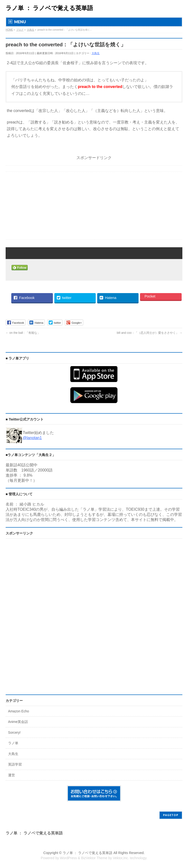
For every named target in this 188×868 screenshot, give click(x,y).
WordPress (68, 858)
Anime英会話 (18, 722)
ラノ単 (13, 743)
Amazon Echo (18, 711)
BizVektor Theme (94, 858)
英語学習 (15, 764)
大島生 (96, 53)
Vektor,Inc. (121, 858)
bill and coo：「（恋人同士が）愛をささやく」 (150, 333)
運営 (12, 775)
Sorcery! (14, 733)
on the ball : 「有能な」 (23, 333)
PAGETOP (171, 815)
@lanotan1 (32, 438)
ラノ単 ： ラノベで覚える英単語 (49, 8)
